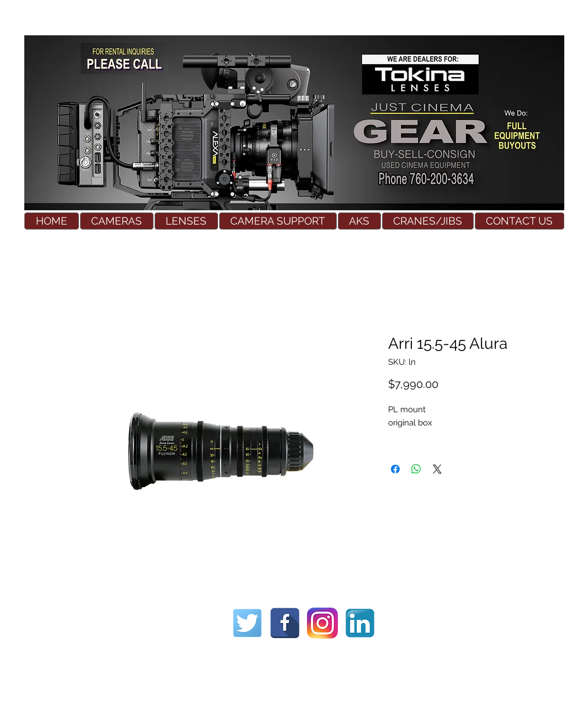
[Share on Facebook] (395, 469)
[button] (117, 221)
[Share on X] (437, 469)
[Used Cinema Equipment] (247, 623)
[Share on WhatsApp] (416, 469)
